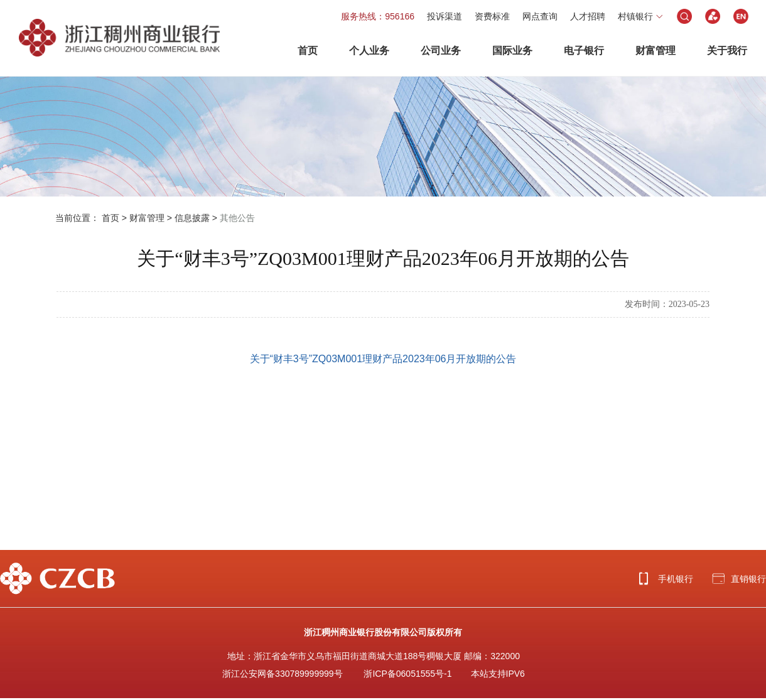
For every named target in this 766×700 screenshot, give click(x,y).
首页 (308, 51)
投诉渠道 (445, 16)
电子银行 (584, 51)
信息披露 (192, 218)
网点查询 (540, 16)
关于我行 (727, 51)
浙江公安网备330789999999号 (282, 674)
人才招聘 (588, 16)
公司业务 (441, 51)
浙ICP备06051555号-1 (407, 674)
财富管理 (655, 51)
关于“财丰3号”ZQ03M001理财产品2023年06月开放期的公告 (383, 359)
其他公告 (237, 218)
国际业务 (512, 51)
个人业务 (369, 51)
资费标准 (492, 16)
